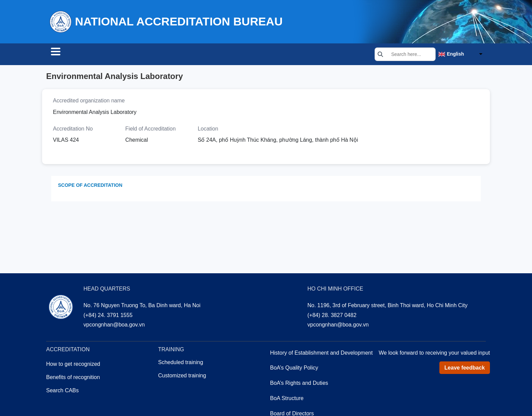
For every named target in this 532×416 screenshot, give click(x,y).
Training (169, 55)
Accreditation (125, 55)
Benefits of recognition (73, 378)
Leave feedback (465, 369)
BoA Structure (287, 399)
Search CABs (73, 55)
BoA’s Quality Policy (294, 369)
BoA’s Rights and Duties (299, 384)
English (455, 55)
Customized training (182, 377)
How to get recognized (73, 365)
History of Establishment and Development (321, 354)
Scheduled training (181, 363)
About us (206, 55)
